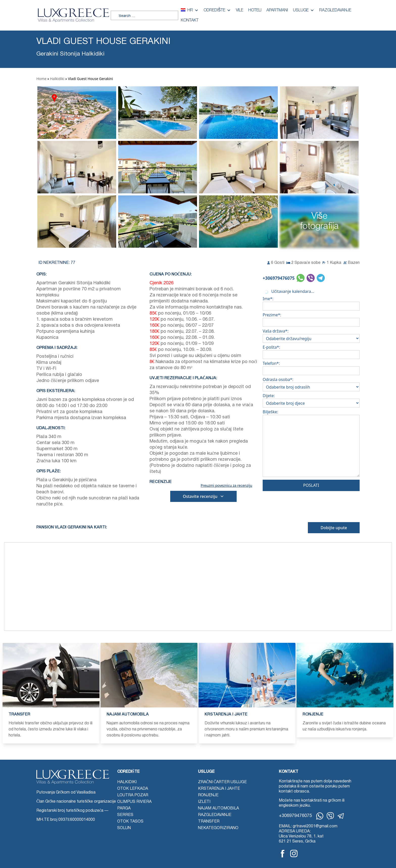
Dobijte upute (334, 528)
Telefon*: (311, 367)
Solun (124, 828)
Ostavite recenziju (203, 496)
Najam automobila (218, 808)
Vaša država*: (311, 335)
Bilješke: (311, 444)
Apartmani (277, 10)
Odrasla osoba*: (311, 383)
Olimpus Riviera (134, 802)
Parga (124, 808)
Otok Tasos (130, 822)
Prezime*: (311, 319)
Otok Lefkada (133, 789)
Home (41, 79)
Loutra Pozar (133, 795)
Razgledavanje (335, 10)
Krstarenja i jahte (219, 789)
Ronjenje (208, 795)
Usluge (304, 10)
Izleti (204, 802)
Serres (125, 815)
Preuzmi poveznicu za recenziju (226, 486)
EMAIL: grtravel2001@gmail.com (308, 826)
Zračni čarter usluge (222, 782)
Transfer (209, 822)
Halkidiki (57, 79)
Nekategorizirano (218, 828)
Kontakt (190, 20)
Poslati (311, 485)
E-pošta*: (311, 351)
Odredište (217, 10)
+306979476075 (279, 278)
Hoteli (255, 10)
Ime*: (311, 302)
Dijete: (311, 399)
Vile (240, 10)
